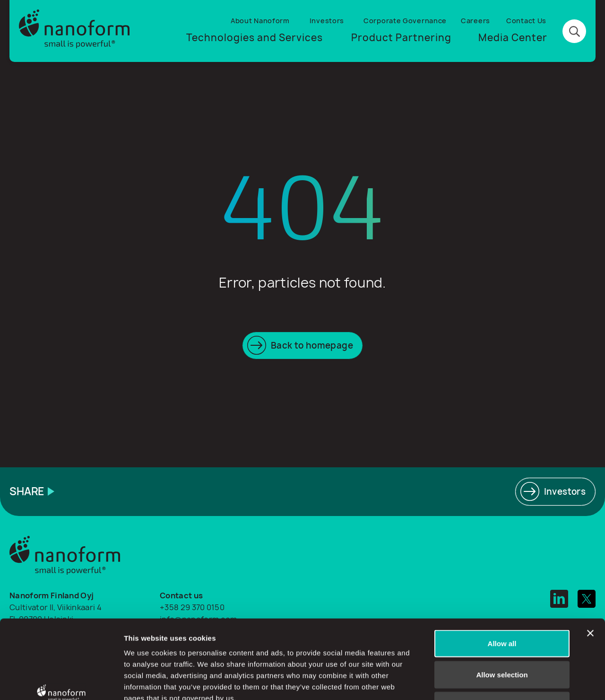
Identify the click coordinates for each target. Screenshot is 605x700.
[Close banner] (590, 566)
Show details (496, 681)
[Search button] (574, 31)
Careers (475, 21)
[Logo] (74, 31)
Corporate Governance (405, 21)
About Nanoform (260, 21)
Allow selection (502, 607)
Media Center (513, 38)
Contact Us (526, 21)
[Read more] (555, 492)
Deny (502, 638)
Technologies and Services (255, 38)
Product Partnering (401, 38)
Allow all (502, 576)
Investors (327, 21)
